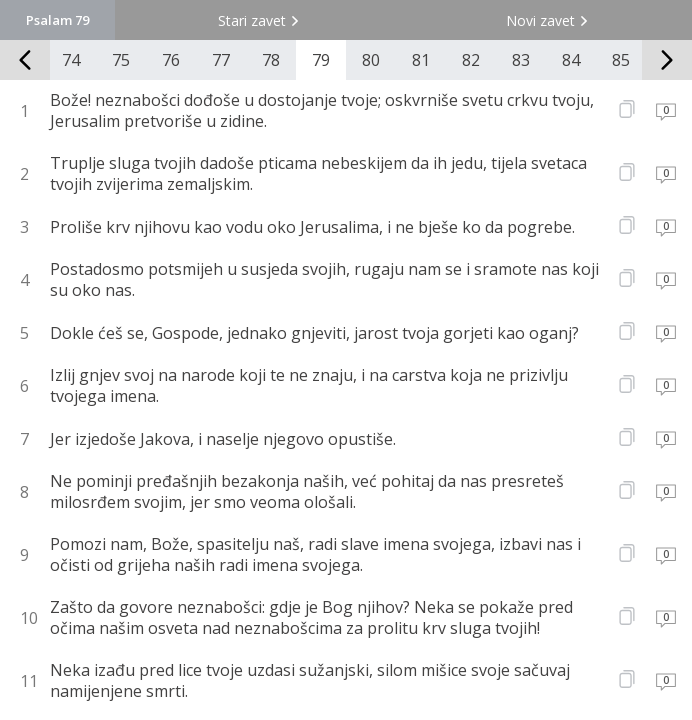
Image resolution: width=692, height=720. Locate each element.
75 (121, 60)
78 (271, 60)
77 (221, 60)
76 (171, 60)
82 (471, 60)
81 (421, 60)
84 (571, 60)
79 (321, 60)
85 (621, 60)
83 (521, 60)
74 (71, 60)
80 (371, 60)
